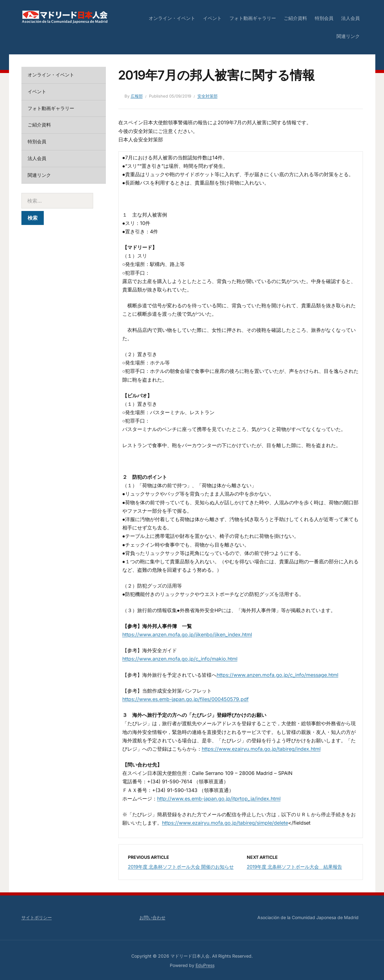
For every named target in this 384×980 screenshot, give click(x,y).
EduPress (205, 965)
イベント (212, 18)
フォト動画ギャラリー (253, 18)
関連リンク (348, 36)
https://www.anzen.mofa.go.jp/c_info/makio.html (180, 659)
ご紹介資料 (295, 18)
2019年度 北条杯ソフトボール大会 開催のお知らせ (181, 867)
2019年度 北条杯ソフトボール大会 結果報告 (294, 867)
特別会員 (324, 18)
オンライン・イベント (172, 18)
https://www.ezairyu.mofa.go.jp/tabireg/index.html (261, 749)
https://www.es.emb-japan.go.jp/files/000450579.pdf (185, 699)
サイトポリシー (37, 917)
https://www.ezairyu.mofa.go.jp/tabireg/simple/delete (225, 823)
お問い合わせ (152, 917)
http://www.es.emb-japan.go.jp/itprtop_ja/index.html (219, 799)
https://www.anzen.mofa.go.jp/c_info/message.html (278, 675)
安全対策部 (208, 96)
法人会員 (350, 18)
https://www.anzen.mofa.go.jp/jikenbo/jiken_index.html (187, 634)
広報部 (137, 96)
